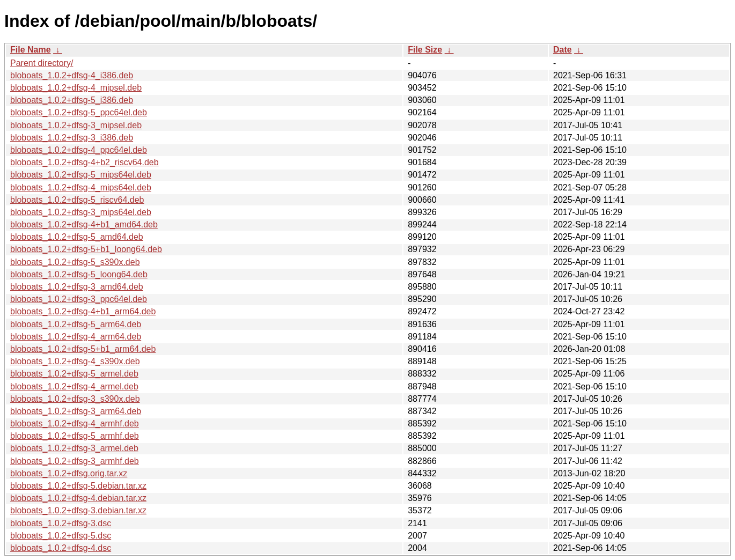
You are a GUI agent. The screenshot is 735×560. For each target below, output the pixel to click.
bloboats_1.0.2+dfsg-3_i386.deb (72, 138)
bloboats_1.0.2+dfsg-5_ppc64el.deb (79, 112)
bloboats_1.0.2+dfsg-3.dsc (61, 523)
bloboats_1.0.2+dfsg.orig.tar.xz (69, 473)
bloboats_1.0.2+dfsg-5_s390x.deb (75, 262)
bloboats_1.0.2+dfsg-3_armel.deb (74, 448)
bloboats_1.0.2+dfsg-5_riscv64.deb (77, 200)
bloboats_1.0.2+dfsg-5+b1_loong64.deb (86, 249)
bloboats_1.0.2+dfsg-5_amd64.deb (77, 237)
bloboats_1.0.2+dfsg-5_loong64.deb (79, 274)
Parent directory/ (42, 63)
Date (563, 50)
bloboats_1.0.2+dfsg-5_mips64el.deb (81, 175)
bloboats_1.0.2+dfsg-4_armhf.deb (75, 423)
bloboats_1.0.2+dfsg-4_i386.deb (72, 75)
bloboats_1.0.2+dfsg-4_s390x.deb (75, 361)
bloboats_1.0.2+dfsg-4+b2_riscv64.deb (84, 162)
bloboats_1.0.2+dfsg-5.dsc (61, 536)
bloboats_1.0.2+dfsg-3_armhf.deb (75, 461)
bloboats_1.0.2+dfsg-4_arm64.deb (76, 337)
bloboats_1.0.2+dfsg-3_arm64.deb (76, 411)
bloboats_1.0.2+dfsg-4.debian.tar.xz (78, 498)
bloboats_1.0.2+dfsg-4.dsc (61, 548)
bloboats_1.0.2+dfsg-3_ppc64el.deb (79, 299)
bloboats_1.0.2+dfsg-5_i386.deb (72, 100)
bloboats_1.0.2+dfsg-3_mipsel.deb (76, 125)
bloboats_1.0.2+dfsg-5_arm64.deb (76, 324)
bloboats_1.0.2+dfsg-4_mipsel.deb (76, 88)
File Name (31, 50)
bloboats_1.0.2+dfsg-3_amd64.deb (77, 287)
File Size (425, 50)
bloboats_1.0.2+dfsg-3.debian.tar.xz (78, 510)
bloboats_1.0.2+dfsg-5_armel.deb (74, 374)
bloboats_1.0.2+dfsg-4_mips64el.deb (81, 187)
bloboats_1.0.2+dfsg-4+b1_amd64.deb (84, 224)
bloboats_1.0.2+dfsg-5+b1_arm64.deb (83, 349)
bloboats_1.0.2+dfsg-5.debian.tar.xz (78, 486)
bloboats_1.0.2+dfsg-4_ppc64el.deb (79, 150)
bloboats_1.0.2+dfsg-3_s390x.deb (75, 399)
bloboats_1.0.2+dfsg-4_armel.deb (74, 386)
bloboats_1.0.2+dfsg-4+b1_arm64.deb (83, 311)
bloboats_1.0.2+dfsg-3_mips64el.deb (81, 212)
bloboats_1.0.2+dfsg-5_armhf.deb (75, 436)
